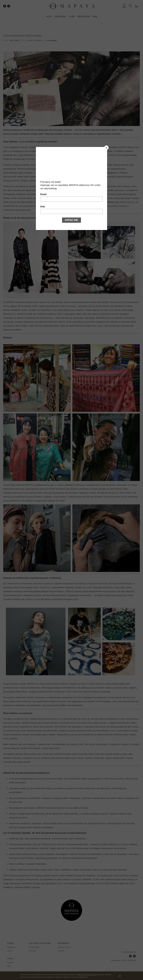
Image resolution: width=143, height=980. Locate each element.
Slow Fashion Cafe (118, 489)
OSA (86, 844)
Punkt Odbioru (35, 947)
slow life (44, 848)
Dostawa (33, 951)
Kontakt (61, 951)
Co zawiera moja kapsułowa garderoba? (78, 858)
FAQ (9, 966)
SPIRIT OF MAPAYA (35, 40)
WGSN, (113, 155)
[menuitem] (49, 16)
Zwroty (10, 951)
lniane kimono (110, 591)
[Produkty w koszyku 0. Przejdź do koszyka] (137, 8)
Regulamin (12, 947)
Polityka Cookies (64, 947)
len (112, 587)
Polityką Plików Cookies (87, 974)
